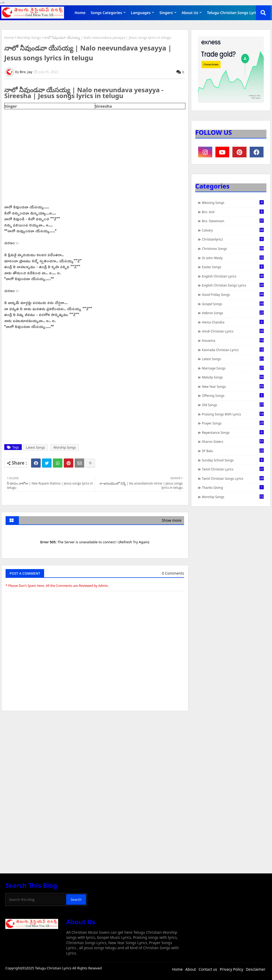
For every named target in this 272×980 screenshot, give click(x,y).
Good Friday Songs (233, 295)
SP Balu (233, 451)
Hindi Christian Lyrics (233, 331)
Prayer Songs (233, 423)
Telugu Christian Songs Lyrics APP (237, 13)
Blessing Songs (233, 203)
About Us (190, 13)
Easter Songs (233, 267)
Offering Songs (233, 396)
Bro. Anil (233, 212)
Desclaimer (256, 969)
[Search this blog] (36, 899)
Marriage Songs (233, 368)
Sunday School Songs (233, 460)
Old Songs (233, 405)
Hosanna (233, 340)
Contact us (208, 969)
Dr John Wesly (233, 258)
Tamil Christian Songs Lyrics (233, 478)
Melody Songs (233, 377)
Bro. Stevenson (233, 221)
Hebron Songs (233, 313)
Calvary (233, 230)
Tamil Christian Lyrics (233, 469)
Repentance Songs (233, 432)
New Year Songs (233, 386)
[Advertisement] (95, 755)
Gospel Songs (233, 304)
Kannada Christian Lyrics (233, 350)
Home (80, 13)
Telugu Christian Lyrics (54, 968)
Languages (141, 13)
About (191, 969)
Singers (166, 13)
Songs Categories (107, 13)
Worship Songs (29, 37)
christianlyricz (233, 239)
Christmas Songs (233, 249)
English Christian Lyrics (233, 276)
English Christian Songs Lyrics (233, 285)
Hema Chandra (233, 322)
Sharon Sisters (233, 441)
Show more (172, 520)
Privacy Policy (231, 969)
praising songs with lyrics (233, 414)
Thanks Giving (233, 487)
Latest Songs (36, 447)
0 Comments (173, 573)
